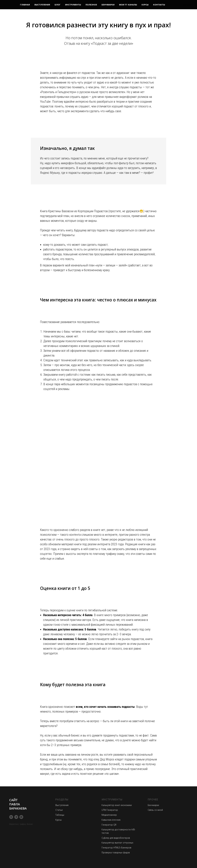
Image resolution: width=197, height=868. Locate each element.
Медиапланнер (109, 815)
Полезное (91, 5)
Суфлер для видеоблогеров (116, 838)
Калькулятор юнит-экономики (117, 805)
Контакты (159, 5)
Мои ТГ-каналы (128, 5)
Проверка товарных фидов (116, 852)
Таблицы (60, 815)
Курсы (145, 5)
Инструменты (73, 5)
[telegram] (16, 817)
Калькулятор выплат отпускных (117, 843)
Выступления (42, 5)
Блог (58, 5)
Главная (25, 5)
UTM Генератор (110, 810)
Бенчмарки (108, 5)
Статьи (59, 810)
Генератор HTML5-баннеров (116, 848)
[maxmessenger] (21, 817)
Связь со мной (155, 810)
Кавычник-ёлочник (111, 820)
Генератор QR (109, 825)
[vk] (11, 817)
